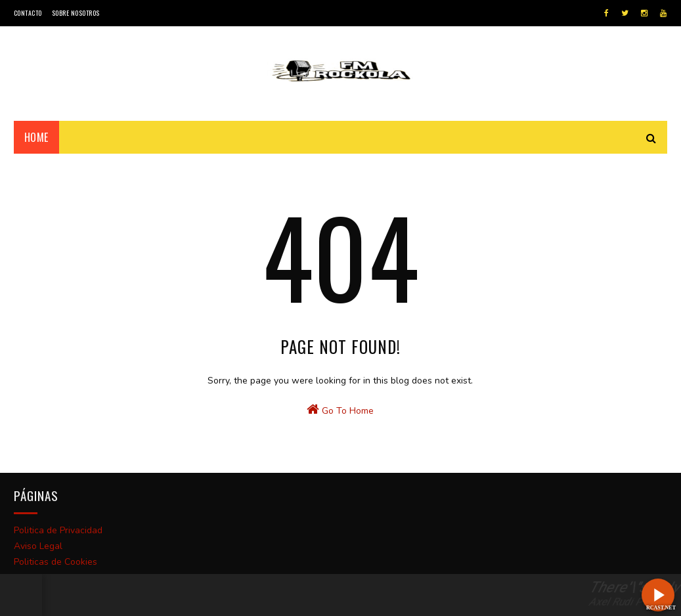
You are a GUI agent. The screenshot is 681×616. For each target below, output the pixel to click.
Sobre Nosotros (76, 13)
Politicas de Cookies (55, 562)
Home (36, 137)
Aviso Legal (38, 546)
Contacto (28, 13)
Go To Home (340, 410)
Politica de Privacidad (58, 530)
